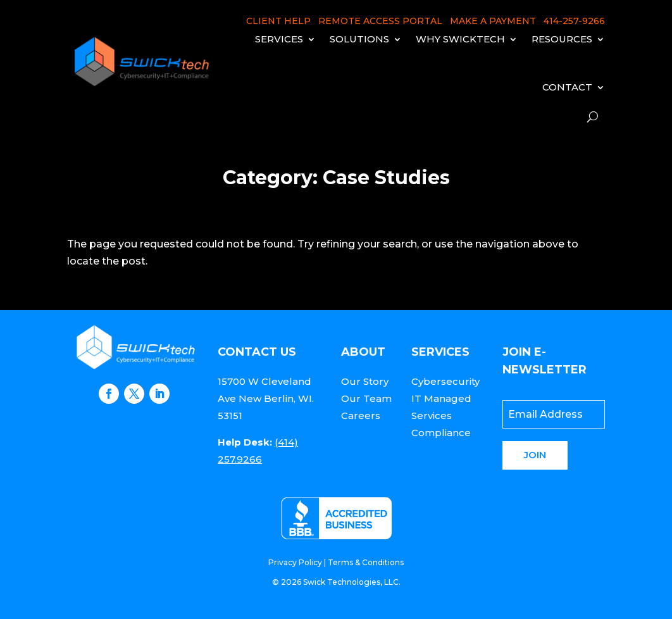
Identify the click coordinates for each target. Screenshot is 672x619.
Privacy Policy (295, 562)
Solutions (359, 39)
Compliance (441, 433)
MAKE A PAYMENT (493, 21)
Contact (567, 87)
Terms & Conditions (366, 562)
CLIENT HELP (278, 21)
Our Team (366, 398)
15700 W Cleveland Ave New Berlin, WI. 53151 (266, 398)
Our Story (365, 381)
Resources (562, 39)
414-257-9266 (574, 21)
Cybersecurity (445, 381)
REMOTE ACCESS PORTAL (380, 21)
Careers (361, 416)
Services (279, 39)
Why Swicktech (460, 39)
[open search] (593, 117)
